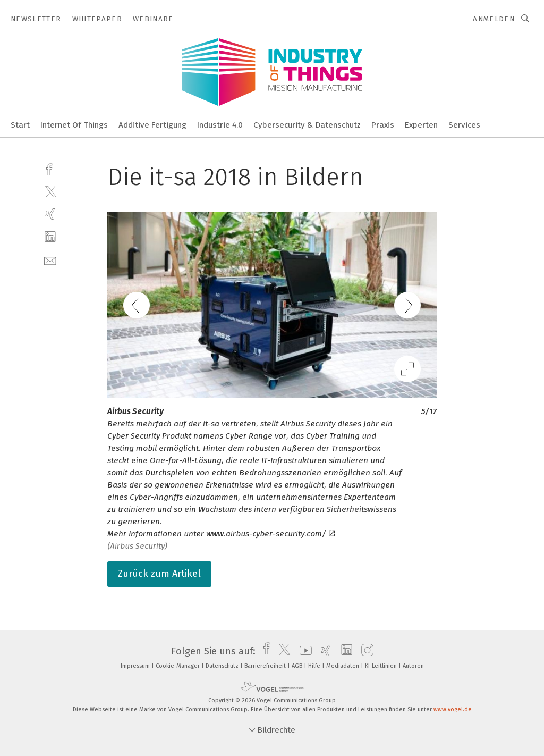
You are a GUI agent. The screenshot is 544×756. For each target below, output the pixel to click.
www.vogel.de (453, 709)
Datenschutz (223, 666)
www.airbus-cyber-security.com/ (270, 534)
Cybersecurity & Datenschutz (307, 125)
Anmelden (494, 19)
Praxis (383, 125)
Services (464, 125)
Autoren (413, 666)
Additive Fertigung (152, 125)
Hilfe (315, 666)
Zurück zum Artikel (159, 574)
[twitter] (50, 191)
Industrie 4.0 (220, 125)
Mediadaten (343, 666)
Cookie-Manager (178, 666)
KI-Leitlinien (382, 666)
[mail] (50, 260)
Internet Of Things (74, 125)
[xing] (50, 214)
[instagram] (365, 651)
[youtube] (303, 651)
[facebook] (50, 168)
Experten (421, 125)
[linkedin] (50, 237)
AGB (298, 666)
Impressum (136, 666)
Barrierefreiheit (266, 666)
